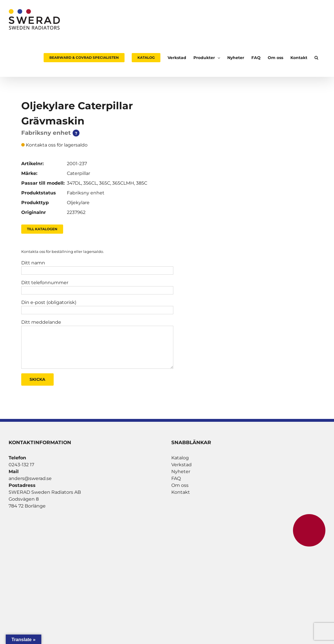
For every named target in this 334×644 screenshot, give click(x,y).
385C (142, 183)
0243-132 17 (21, 465)
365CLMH (123, 183)
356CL (90, 183)
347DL (74, 183)
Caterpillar (78, 173)
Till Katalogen (42, 229)
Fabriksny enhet (86, 193)
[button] (316, 58)
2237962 (76, 212)
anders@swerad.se (30, 478)
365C (105, 183)
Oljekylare (78, 203)
